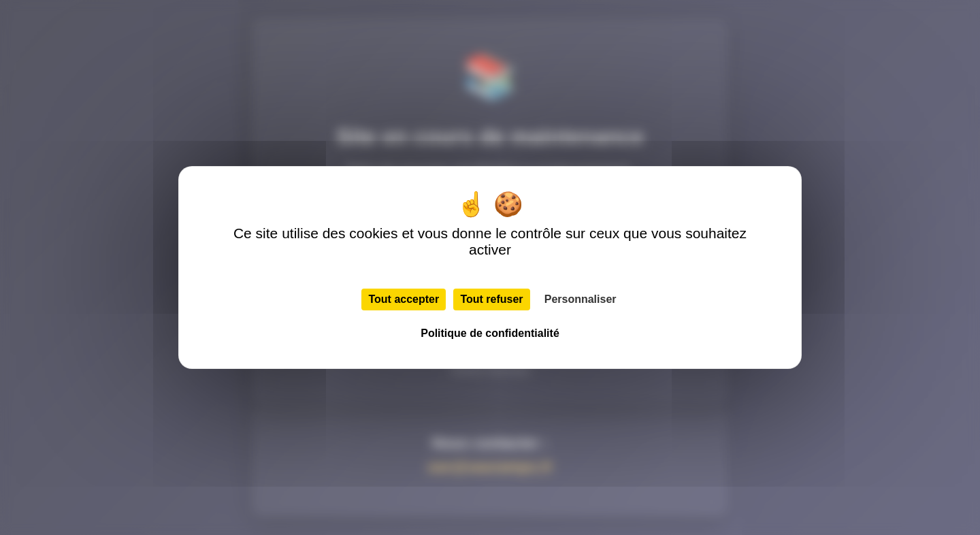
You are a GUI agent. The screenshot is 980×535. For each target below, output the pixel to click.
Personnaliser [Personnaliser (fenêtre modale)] (581, 299)
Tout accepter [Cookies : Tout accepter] (404, 299)
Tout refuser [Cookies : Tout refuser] (491, 299)
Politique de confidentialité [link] (490, 333)
